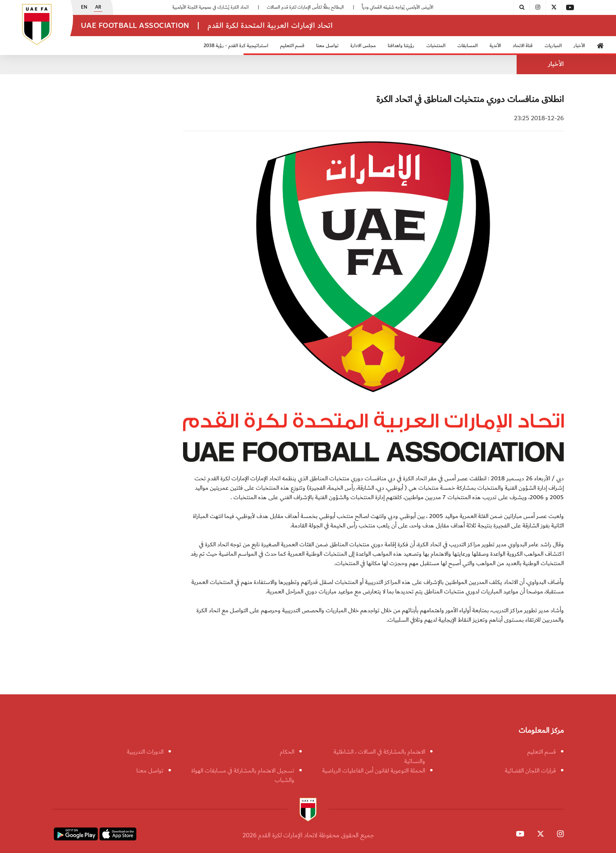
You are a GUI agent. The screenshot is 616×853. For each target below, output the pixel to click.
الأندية (495, 46)
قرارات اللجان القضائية (530, 771)
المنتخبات (436, 46)
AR (98, 7)
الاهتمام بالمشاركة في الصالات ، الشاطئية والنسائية (379, 756)
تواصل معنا (327, 46)
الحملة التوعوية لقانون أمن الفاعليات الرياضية (374, 771)
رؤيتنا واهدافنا (401, 46)
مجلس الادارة (363, 46)
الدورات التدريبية (145, 752)
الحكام (287, 752)
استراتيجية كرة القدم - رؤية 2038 (236, 46)
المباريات (553, 46)
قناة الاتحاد (523, 46)
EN (84, 7)
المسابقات (467, 46)
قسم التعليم (292, 46)
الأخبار (579, 46)
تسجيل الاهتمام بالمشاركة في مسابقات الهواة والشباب (243, 775)
